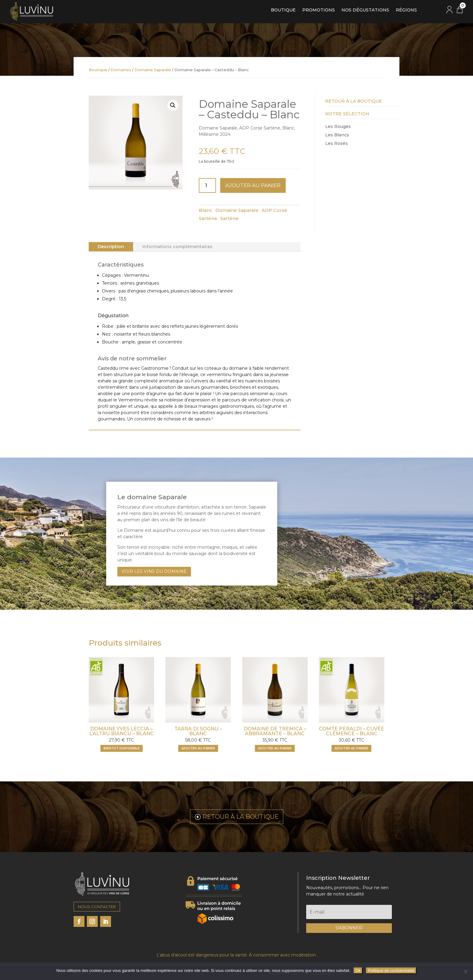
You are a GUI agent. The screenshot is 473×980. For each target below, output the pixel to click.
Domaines (121, 70)
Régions (406, 10)
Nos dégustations (365, 10)
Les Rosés (336, 143)
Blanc (206, 210)
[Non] (465, 971)
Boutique (283, 10)
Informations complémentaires (177, 247)
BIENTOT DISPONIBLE (122, 748)
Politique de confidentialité (391, 970)
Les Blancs (337, 135)
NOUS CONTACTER (97, 907)
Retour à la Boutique (354, 101)
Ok (358, 970)
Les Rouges (338, 126)
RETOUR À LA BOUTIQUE (241, 817)
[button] (173, 105)
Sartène (229, 218)
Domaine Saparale (153, 70)
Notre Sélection (347, 114)
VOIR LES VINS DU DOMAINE (154, 571)
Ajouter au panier (253, 185)
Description (111, 247)
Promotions (319, 10)
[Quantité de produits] (208, 185)
